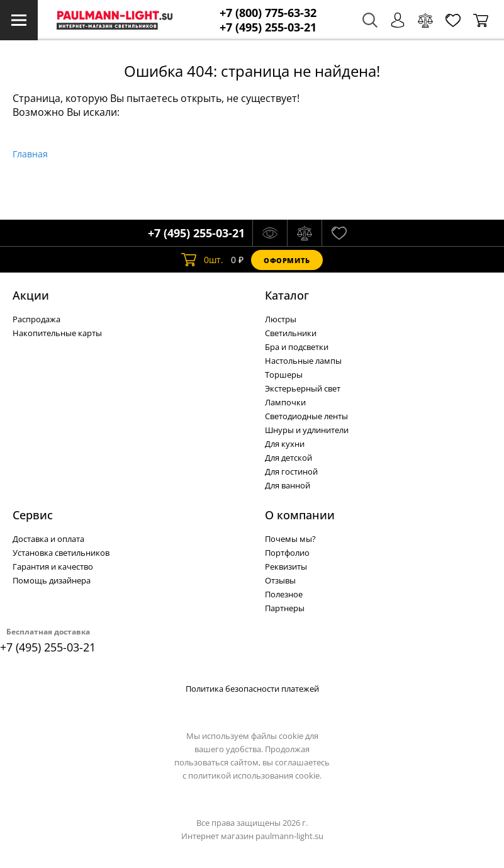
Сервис (33, 515)
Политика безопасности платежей (252, 689)
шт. (202, 260)
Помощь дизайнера (52, 580)
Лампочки (285, 402)
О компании (300, 515)
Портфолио (287, 553)
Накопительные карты (57, 333)
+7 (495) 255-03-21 (268, 27)
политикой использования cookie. (255, 775)
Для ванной (288, 485)
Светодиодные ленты (306, 416)
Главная (30, 154)
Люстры (281, 319)
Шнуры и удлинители (307, 430)
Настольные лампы (303, 361)
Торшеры (284, 375)
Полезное (284, 594)
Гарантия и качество (53, 566)
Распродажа (36, 319)
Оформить (287, 260)
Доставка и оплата (48, 539)
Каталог (287, 295)
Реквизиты (286, 566)
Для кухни (285, 444)
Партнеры (285, 608)
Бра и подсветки (297, 347)
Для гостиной (291, 471)
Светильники (291, 333)
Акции (31, 295)
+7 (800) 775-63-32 (268, 13)
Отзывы (280, 580)
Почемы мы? (290, 539)
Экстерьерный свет (303, 388)
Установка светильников (61, 553)
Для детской (288, 458)
